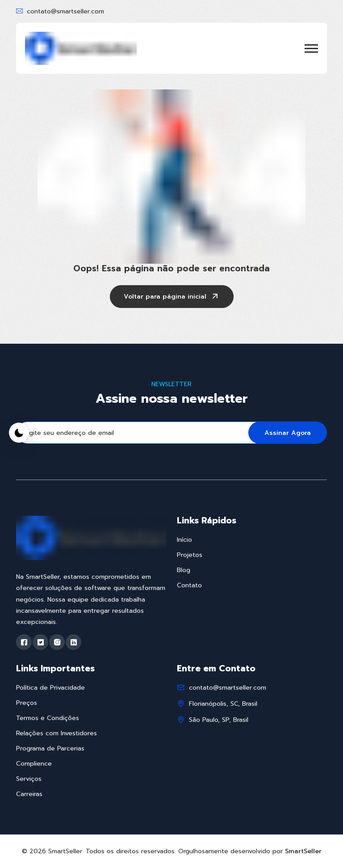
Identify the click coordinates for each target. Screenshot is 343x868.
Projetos (190, 555)
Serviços (29, 779)
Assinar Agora (288, 433)
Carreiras (29, 794)
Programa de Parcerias (50, 748)
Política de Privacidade (50, 688)
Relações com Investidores (56, 733)
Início (184, 540)
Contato (189, 585)
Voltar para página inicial (172, 297)
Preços (27, 703)
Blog (184, 570)
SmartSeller (303, 851)
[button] (311, 48)
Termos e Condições (48, 718)
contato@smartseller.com (65, 11)
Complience (34, 764)
